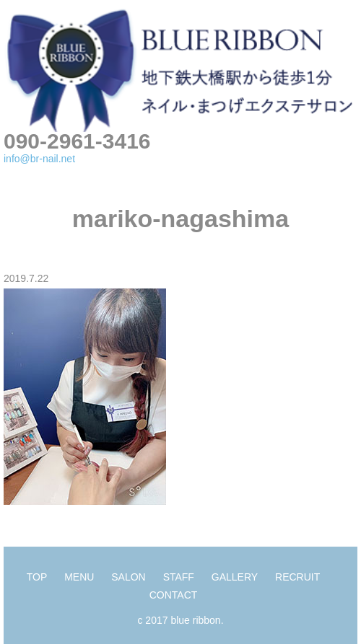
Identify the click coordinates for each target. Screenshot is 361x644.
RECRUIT (297, 577)
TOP (37, 577)
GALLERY (235, 577)
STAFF (179, 577)
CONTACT (174, 595)
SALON (128, 577)
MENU (79, 577)
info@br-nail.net (39, 159)
